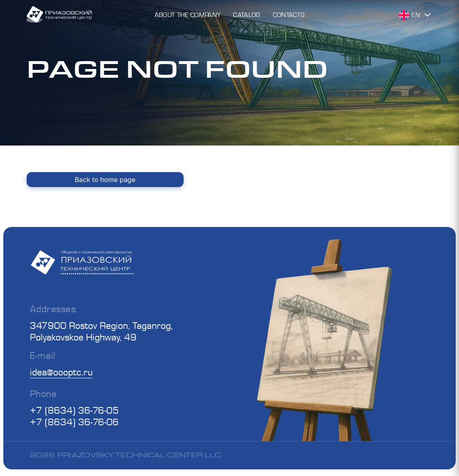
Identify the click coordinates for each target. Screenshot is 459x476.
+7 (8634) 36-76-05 (74, 410)
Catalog (247, 15)
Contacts (289, 15)
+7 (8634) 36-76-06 (74, 422)
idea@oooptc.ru (61, 372)
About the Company (188, 15)
